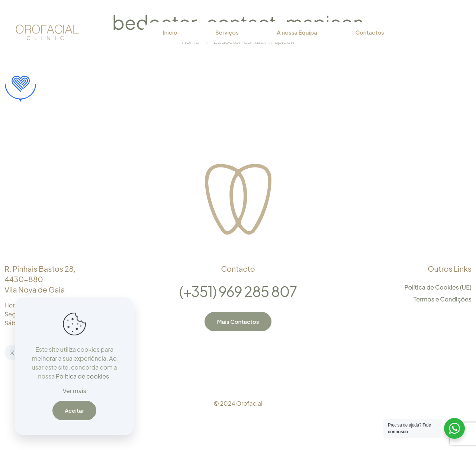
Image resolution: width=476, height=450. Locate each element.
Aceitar (74, 410)
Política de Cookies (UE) (438, 287)
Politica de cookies (82, 376)
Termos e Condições (443, 299)
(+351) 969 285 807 (238, 291)
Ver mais (74, 391)
